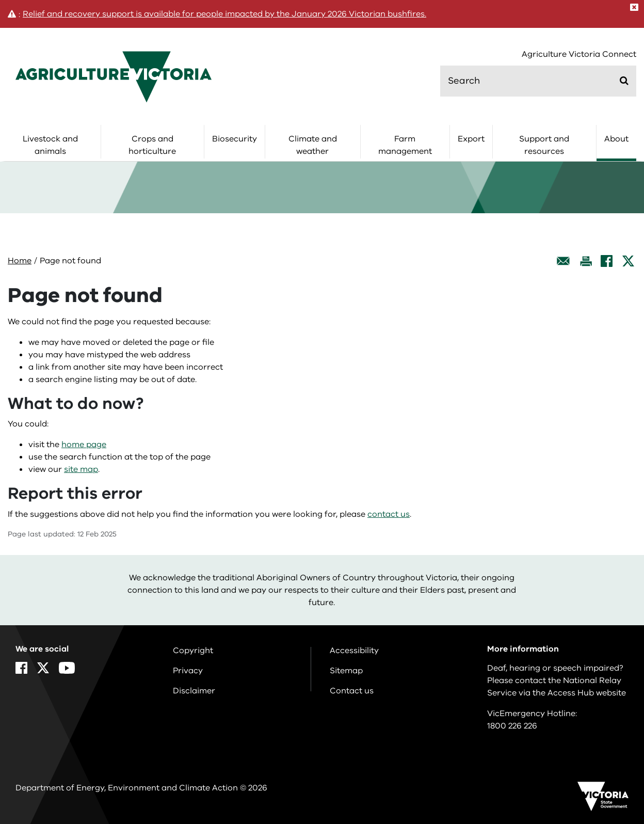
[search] (538, 81)
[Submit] (624, 81)
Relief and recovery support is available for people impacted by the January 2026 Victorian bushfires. (224, 14)
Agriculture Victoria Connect (579, 54)
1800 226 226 (512, 726)
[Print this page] (586, 261)
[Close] (634, 7)
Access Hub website (587, 693)
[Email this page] (564, 261)
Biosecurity (235, 139)
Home (20, 261)
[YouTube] (67, 668)
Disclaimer (194, 691)
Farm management (405, 145)
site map (81, 469)
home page (84, 445)
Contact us (352, 691)
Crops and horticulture (152, 145)
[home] (114, 76)
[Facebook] (607, 261)
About (616, 139)
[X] (628, 261)
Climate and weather (313, 145)
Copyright (193, 651)
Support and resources (544, 145)
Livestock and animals (50, 145)
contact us (389, 514)
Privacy (188, 671)
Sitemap (346, 671)
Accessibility (354, 651)
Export (471, 139)
